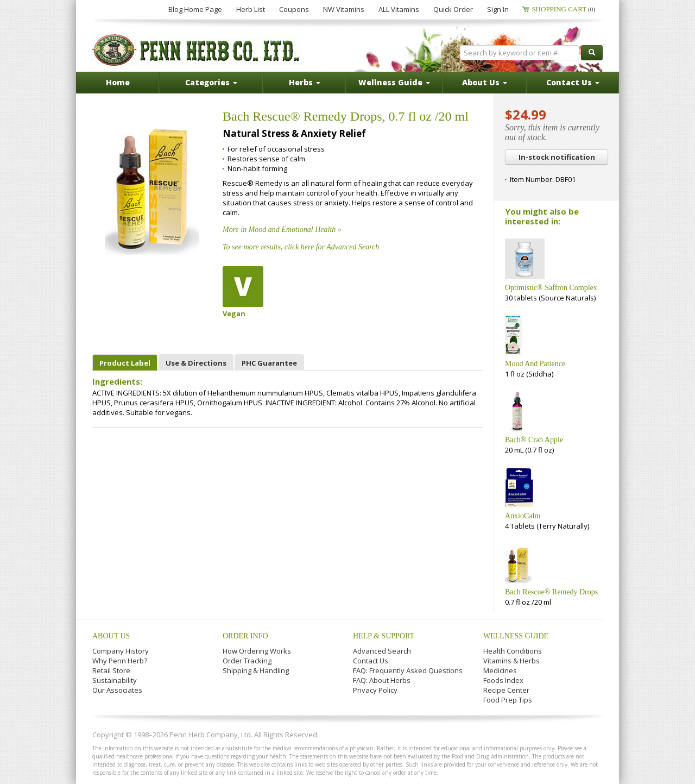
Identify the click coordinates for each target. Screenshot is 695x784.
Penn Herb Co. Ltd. (197, 50)
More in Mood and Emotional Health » (282, 230)
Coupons (294, 9)
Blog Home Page (195, 9)
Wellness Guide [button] (394, 82)
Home (118, 82)
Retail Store (111, 670)
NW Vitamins (344, 9)
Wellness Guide (516, 636)
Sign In (498, 9)
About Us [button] (485, 82)
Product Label (125, 363)
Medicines (500, 670)
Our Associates (117, 690)
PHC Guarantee (269, 363)
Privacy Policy (375, 690)
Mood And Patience (535, 364)
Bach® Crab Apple (534, 440)
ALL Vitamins (399, 9)
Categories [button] (211, 82)
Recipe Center (506, 690)
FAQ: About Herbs (382, 680)
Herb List (251, 9)
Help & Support (384, 636)
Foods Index (503, 680)
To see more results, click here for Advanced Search (301, 247)
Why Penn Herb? (120, 661)
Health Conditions (513, 651)
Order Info (245, 636)
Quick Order (453, 9)
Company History (121, 651)
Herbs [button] (305, 82)
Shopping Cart (563, 9)
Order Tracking (247, 661)
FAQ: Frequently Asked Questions (408, 670)
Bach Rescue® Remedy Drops (551, 592)
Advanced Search (382, 651)
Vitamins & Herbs (511, 661)
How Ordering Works (257, 651)
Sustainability (115, 680)
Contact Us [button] (573, 82)
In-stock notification (557, 157)
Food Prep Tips (508, 700)
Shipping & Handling (256, 670)
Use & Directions (196, 363)
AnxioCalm (523, 516)
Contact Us (371, 661)
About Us (111, 636)
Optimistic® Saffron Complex (551, 288)
